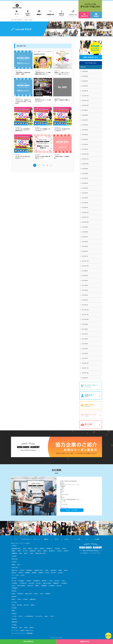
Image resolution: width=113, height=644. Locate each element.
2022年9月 (85, 271)
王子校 (63, 581)
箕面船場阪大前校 (16, 548)
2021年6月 (85, 339)
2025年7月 (85, 120)
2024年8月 (85, 173)
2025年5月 (85, 130)
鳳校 (21, 553)
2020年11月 (85, 368)
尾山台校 (59, 586)
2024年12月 (85, 154)
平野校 (19, 551)
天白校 (36, 594)
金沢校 (13, 605)
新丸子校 (53, 573)
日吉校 (47, 570)
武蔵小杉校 (14, 570)
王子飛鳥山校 (23, 583)
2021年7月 (85, 334)
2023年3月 (85, 246)
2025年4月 (85, 135)
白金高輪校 (21, 581)
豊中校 (39, 551)
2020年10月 (85, 373)
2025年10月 (85, 105)
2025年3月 (85, 139)
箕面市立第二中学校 (40, 553)
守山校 (41, 594)
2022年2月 (85, 300)
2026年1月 (85, 91)
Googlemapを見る (72, 510)
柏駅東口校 (14, 628)
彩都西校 (42, 548)
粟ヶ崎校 (19, 605)
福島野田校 (32, 551)
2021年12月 (85, 310)
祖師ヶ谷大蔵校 (47, 583)
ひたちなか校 (39, 616)
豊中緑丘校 (52, 551)
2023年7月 (85, 237)
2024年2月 (85, 203)
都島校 (30, 548)
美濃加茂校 (32, 599)
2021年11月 (85, 315)
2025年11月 (85, 101)
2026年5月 (85, 71)
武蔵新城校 (29, 570)
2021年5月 (85, 344)
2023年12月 (85, 212)
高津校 (60, 570)
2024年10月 (85, 164)
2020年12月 (85, 363)
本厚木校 (21, 573)
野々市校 (26, 605)
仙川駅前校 (52, 586)
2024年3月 (85, 198)
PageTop (109, 636)
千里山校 (59, 551)
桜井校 (64, 548)
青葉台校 (41, 573)
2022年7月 (85, 276)
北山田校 (60, 573)
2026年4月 (85, 76)
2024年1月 (85, 208)
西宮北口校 (14, 559)
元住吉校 (22, 570)
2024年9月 (85, 169)
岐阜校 (13, 599)
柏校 (21, 628)
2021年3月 (85, 353)
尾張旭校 (48, 594)
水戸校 (20, 616)
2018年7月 (85, 378)
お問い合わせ (84, 15)
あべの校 (25, 551)
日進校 (13, 594)
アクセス (56, 539)
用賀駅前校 (56, 583)
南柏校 (31, 628)
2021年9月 (85, 324)
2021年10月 (85, 319)
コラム (87, 539)
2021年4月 (85, 349)
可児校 (19, 599)
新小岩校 (39, 583)
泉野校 (32, 605)
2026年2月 (85, 86)
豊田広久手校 (28, 594)
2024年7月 (85, 178)
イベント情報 (77, 539)
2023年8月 (85, 232)
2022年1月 (85, 305)
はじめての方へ (26, 539)
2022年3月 (85, 295)
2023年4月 (85, 242)
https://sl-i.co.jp (64, 508)
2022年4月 (85, 290)
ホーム (16, 539)
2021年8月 (85, 329)
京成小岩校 (31, 583)
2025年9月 (85, 110)
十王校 (52, 616)
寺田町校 (66, 551)
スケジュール (36, 539)
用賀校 (37, 586)
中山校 (22, 575)
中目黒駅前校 (36, 581)
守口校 (24, 548)
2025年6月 (85, 125)
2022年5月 (85, 285)
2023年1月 (85, 256)
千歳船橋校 (44, 586)
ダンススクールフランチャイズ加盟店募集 (22, 633)
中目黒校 (28, 581)
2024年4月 (85, 193)
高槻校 (13, 551)
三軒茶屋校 (64, 583)
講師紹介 (46, 539)
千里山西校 (57, 548)
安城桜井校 (20, 594)
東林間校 (34, 573)
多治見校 (25, 599)
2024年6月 (85, 183)
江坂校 (31, 553)
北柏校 (26, 628)
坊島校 (36, 548)
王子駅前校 (14, 583)
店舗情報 (96, 15)
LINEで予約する (28, 642)
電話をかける (85, 642)
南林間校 (27, 573)
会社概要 (97, 539)
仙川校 (13, 586)
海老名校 (14, 573)
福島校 (45, 551)
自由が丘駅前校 (21, 586)
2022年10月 (85, 266)
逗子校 (47, 573)
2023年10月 (85, 222)
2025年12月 (85, 96)
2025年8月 (85, 115)
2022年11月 (85, 261)
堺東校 (26, 553)
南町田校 (44, 581)
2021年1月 (85, 358)
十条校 (50, 581)
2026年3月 (85, 81)
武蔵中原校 (53, 570)
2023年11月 (85, 217)
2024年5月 (85, 188)
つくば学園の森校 (28, 616)
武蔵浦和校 (14, 622)
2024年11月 (85, 159)
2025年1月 (85, 149)
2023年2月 (85, 251)
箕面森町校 (49, 548)
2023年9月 (85, 227)
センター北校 (15, 575)
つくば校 (14, 616)
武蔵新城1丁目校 (38, 570)
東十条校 (57, 581)
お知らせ (67, 539)
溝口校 (66, 570)
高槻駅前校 (14, 553)
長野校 (13, 611)
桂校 (18, 565)
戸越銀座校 (14, 588)
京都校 (13, 565)
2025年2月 (85, 144)
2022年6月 (85, 281)
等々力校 (14, 581)
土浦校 (46, 616)
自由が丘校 (30, 586)
